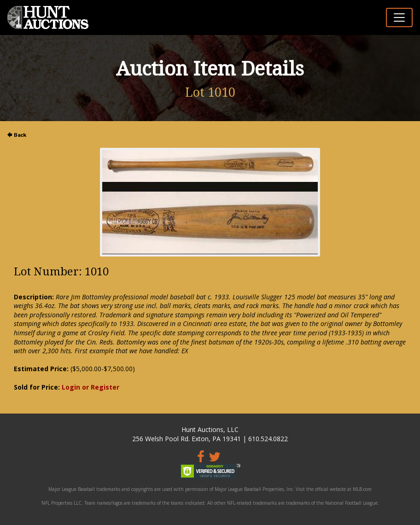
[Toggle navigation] (399, 17)
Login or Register (90, 387)
